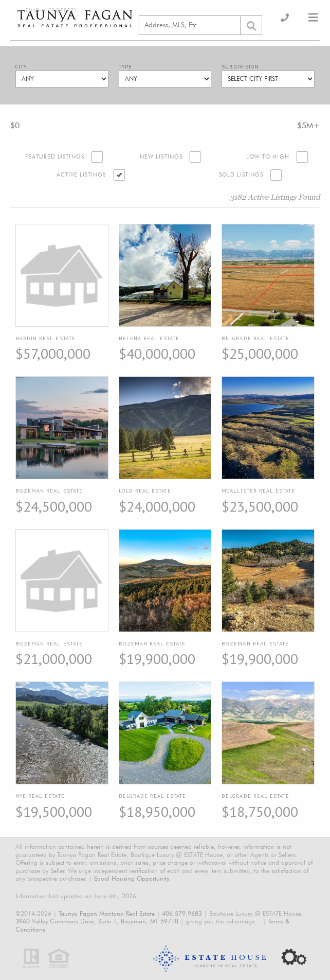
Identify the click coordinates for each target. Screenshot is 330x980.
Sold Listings (241, 175)
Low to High (268, 157)
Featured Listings (55, 157)
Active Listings (81, 175)
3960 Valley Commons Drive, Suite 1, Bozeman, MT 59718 (97, 921)
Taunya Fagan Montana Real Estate (107, 913)
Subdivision (240, 67)
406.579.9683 (182, 913)
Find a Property (52, 11)
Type (125, 67)
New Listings (161, 157)
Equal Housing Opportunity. (132, 878)
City (21, 67)
